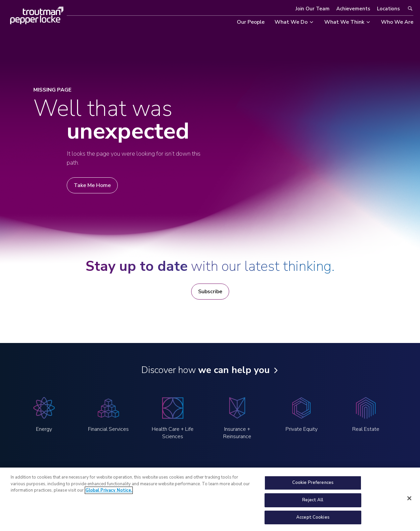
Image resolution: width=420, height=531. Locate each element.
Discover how (205, 370)
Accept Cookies (313, 521)
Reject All (313, 503)
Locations (388, 9)
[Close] (409, 502)
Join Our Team (313, 9)
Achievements (353, 9)
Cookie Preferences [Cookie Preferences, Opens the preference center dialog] (313, 486)
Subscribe (210, 292)
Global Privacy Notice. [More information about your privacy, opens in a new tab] (109, 494)
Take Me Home (92, 185)
